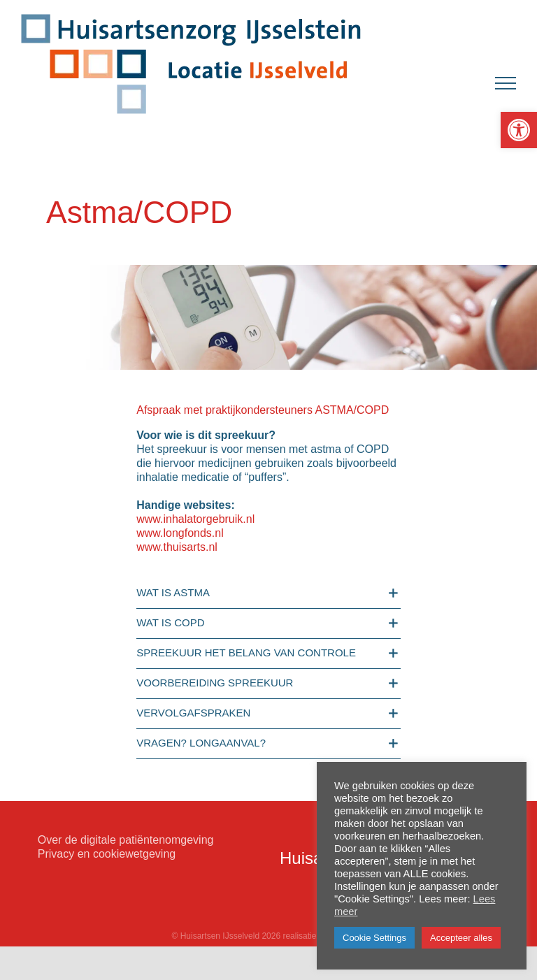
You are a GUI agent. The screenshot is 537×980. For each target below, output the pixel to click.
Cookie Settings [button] (374, 938)
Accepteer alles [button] (461, 938)
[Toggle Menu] (506, 83)
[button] (519, 130)
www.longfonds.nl (180, 533)
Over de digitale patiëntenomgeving (126, 840)
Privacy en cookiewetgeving (107, 854)
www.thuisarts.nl (177, 547)
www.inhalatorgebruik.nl (195, 519)
